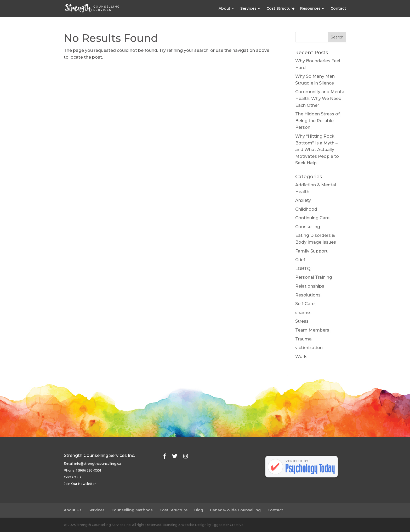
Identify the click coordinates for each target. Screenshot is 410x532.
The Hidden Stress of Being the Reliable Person (317, 121)
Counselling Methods (132, 510)
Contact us (72, 477)
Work (301, 357)
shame (303, 313)
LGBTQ (303, 269)
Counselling (308, 227)
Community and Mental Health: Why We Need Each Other (320, 98)
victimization (309, 348)
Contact (338, 9)
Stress (302, 321)
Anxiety (303, 200)
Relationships (310, 286)
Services (248, 9)
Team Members (312, 330)
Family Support (311, 251)
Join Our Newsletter (80, 484)
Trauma (303, 339)
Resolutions (308, 295)
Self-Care (305, 304)
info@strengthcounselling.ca (98, 464)
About (224, 9)
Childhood (306, 209)
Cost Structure (280, 9)
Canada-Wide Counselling (235, 510)
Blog (199, 510)
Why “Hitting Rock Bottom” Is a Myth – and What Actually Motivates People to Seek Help (317, 150)
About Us (73, 510)
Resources (310, 9)
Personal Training (314, 277)
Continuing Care (312, 218)
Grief (300, 260)
